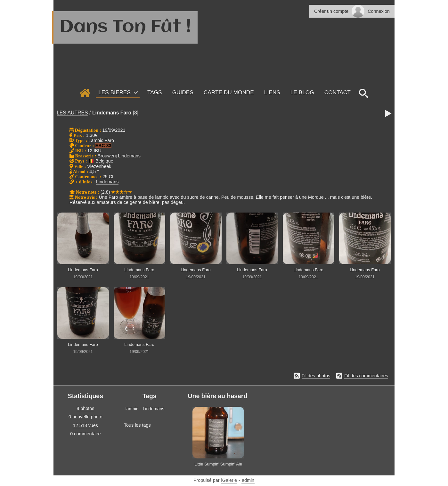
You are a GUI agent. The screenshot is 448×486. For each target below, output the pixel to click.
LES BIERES (114, 92)
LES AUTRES (72, 113)
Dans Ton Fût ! (126, 27)
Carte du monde (229, 92)
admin (248, 480)
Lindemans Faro (112, 113)
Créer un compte (331, 11)
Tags (155, 92)
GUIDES (183, 92)
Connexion (379, 11)
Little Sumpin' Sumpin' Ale (218, 464)
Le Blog (302, 92)
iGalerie (229, 480)
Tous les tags (137, 425)
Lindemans (107, 182)
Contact (338, 92)
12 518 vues (86, 425)
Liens (272, 92)
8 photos (85, 408)
